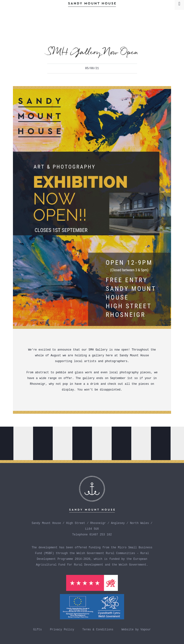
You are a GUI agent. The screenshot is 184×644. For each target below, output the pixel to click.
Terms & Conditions (98, 630)
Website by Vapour (136, 630)
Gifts (38, 630)
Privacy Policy (62, 630)
